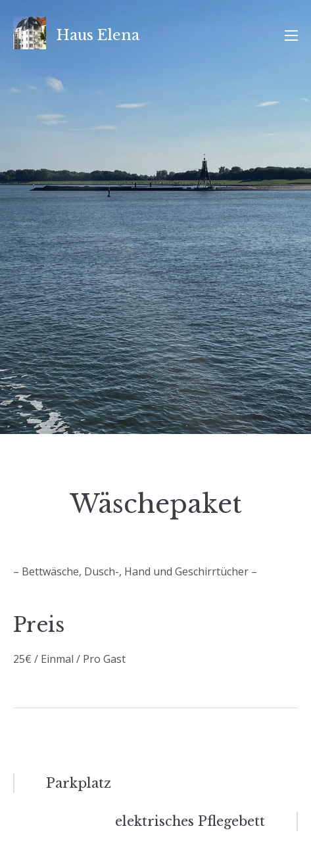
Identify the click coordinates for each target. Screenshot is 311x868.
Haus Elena (98, 35)
